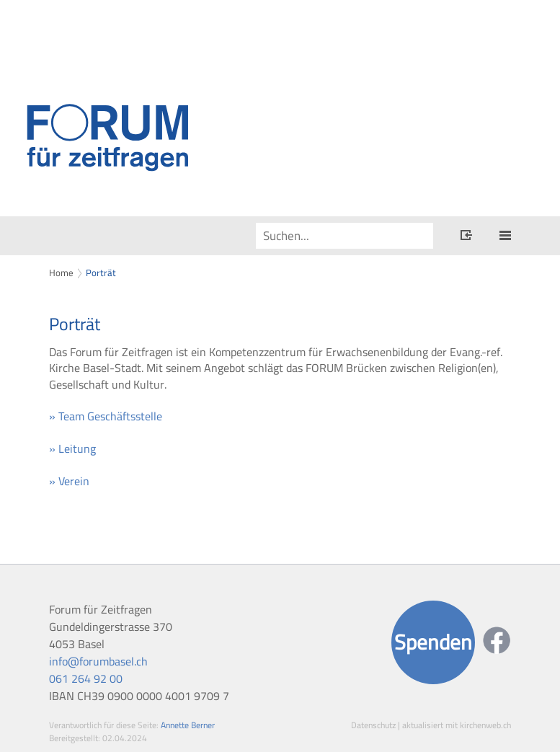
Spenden (433, 642)
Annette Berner (188, 725)
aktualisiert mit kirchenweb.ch (457, 725)
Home (61, 273)
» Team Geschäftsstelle (106, 416)
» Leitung (72, 448)
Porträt (101, 273)
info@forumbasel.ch (98, 661)
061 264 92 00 (86, 678)
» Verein (69, 481)
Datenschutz (373, 725)
